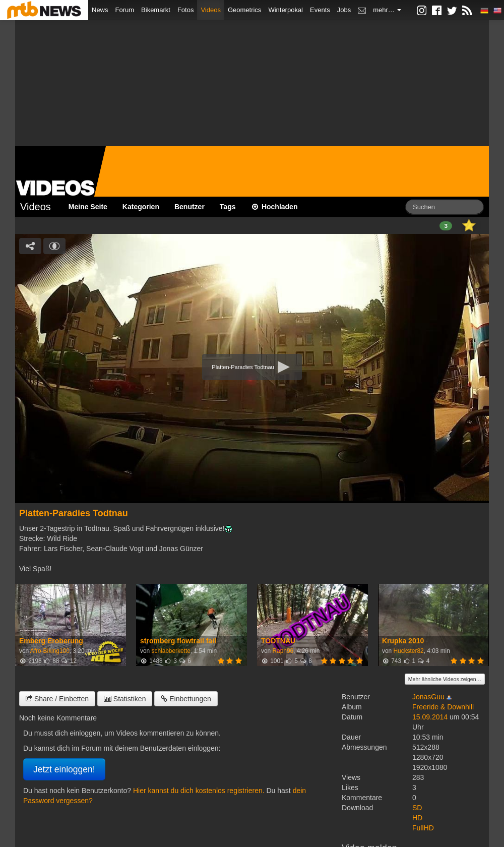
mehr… (387, 10)
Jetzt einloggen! (64, 769)
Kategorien (141, 207)
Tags (228, 207)
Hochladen (274, 207)
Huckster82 (408, 651)
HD (417, 818)
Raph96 (283, 651)
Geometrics (244, 10)
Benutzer (190, 207)
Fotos (186, 10)
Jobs (344, 10)
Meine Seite (88, 207)
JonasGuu (428, 697)
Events (320, 10)
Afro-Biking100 (50, 651)
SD (417, 808)
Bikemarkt (156, 10)
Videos (211, 10)
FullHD (423, 828)
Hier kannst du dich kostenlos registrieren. (199, 791)
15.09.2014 (430, 717)
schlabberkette (171, 651)
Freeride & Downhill (443, 707)
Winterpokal (286, 10)
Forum (125, 10)
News (100, 10)
